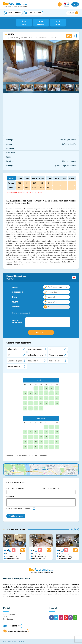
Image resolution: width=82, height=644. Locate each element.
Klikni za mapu (41, 469)
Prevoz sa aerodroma (20, 313)
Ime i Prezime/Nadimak (15, 488)
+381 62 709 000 (12, 626)
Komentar (10, 497)
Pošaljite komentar (16, 516)
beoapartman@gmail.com (15, 631)
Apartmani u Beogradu (61, 585)
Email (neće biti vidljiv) (51, 488)
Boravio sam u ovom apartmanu (19, 509)
